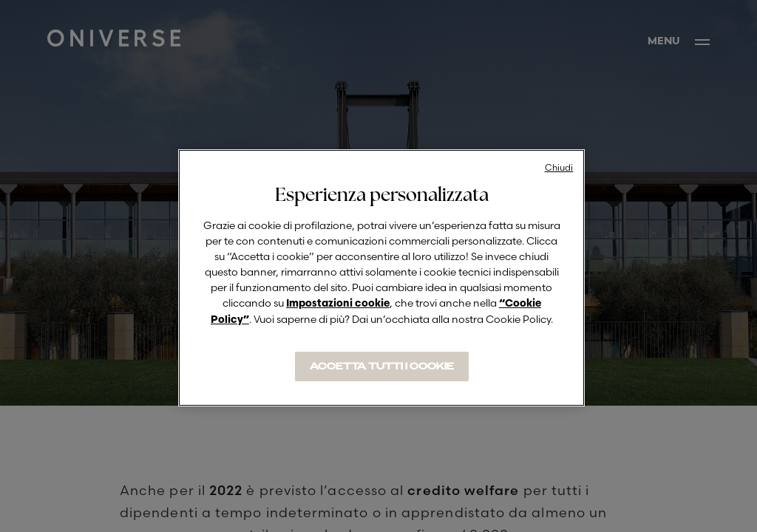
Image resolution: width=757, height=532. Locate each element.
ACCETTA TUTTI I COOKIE (382, 366)
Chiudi (559, 167)
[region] (381, 278)
